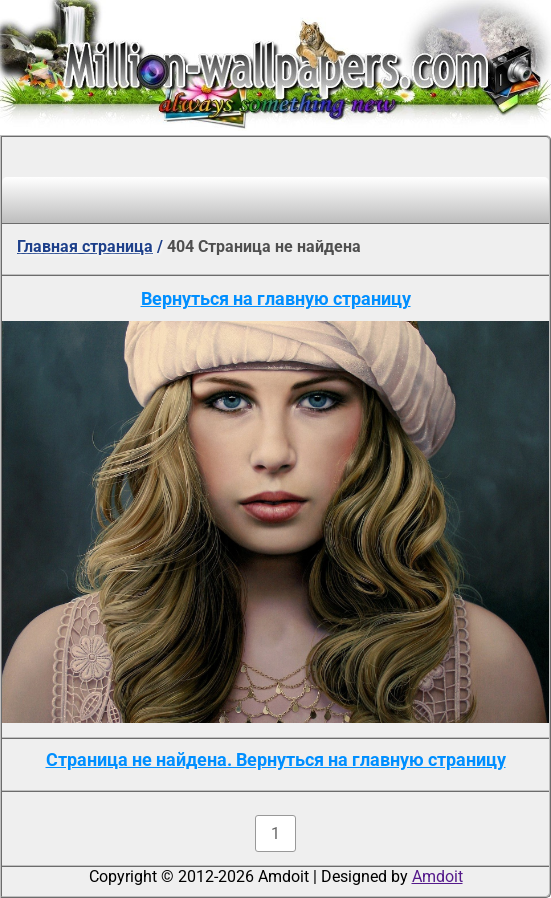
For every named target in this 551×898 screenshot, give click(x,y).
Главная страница (85, 246)
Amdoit (437, 876)
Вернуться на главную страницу (276, 298)
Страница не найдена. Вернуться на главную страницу (276, 759)
